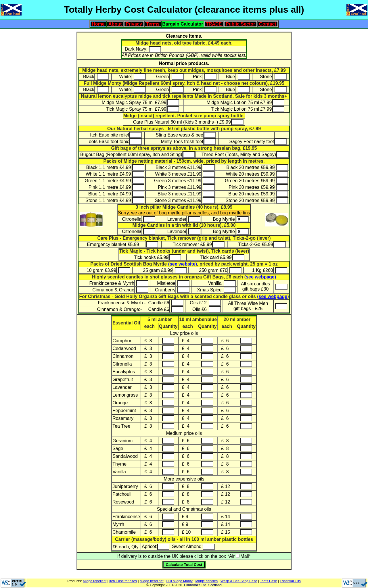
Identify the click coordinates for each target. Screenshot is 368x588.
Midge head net (152, 581)
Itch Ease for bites (123, 581)
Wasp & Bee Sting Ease (239, 581)
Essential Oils (290, 581)
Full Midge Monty (179, 581)
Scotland (215, 585)
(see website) (183, 264)
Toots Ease (268, 581)
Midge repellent (95, 581)
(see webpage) (260, 277)
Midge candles (207, 581)
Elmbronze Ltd (195, 585)
